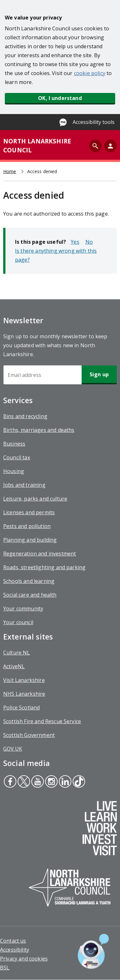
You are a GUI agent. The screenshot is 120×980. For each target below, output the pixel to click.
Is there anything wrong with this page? (56, 255)
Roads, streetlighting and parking (44, 567)
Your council (18, 622)
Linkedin (65, 782)
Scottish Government (29, 735)
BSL (5, 968)
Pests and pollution (27, 526)
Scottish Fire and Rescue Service (42, 721)
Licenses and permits (29, 512)
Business (14, 444)
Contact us (13, 941)
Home (10, 171)
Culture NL (17, 653)
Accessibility (15, 950)
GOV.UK (13, 749)
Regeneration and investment (40, 554)
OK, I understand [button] (60, 98)
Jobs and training (24, 485)
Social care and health (30, 595)
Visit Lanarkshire (24, 680)
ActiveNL (14, 666)
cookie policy (90, 73)
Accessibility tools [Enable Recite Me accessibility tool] (94, 122)
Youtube (37, 782)
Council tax (17, 457)
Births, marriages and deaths (39, 430)
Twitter (24, 782)
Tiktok (78, 782)
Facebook (10, 782)
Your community (23, 609)
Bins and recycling (25, 416)
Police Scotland (21, 708)
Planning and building (30, 540)
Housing (14, 471)
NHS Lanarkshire (24, 694)
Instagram (51, 782)
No (89, 242)
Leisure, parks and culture (35, 499)
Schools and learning (29, 581)
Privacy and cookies (24, 959)
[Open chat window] (93, 951)
